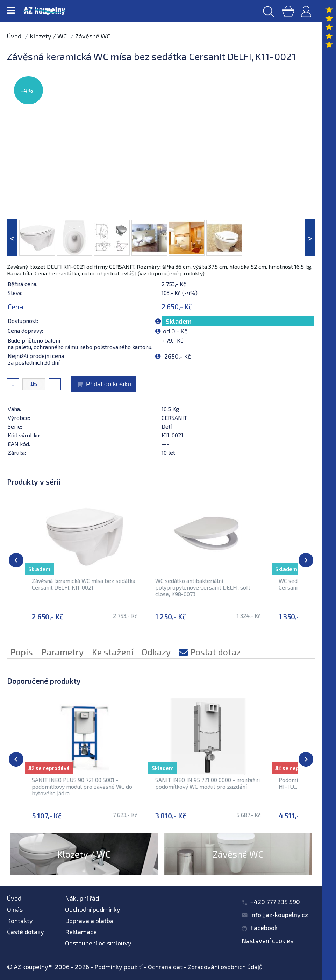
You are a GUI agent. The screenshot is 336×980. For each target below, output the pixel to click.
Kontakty (20, 921)
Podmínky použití (119, 967)
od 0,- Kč (175, 331)
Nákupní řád (82, 898)
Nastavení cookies (267, 940)
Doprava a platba (89, 921)
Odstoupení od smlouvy (98, 943)
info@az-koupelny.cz (279, 915)
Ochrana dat (165, 967)
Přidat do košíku (109, 384)
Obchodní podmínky (93, 909)
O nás (15, 909)
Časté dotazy (26, 932)
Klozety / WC (48, 36)
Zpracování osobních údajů (225, 967)
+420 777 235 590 (275, 902)
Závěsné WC (93, 36)
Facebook (264, 928)
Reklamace (81, 932)
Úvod (14, 36)
